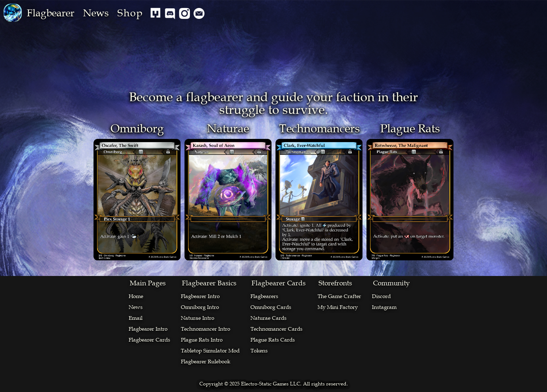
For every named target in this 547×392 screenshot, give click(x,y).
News (96, 13)
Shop (130, 13)
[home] (13, 13)
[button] (51, 13)
